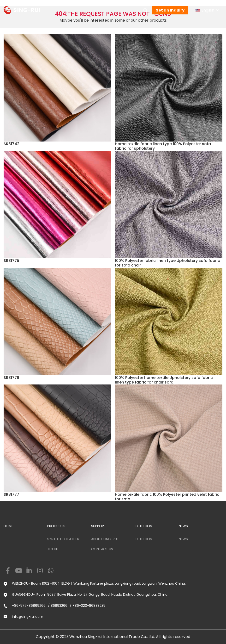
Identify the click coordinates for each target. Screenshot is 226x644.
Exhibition (143, 539)
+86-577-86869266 (29, 606)
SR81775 (11, 261)
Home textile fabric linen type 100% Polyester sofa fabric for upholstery (163, 146)
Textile (53, 549)
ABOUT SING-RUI (104, 539)
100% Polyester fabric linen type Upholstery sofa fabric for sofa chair (167, 263)
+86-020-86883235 (89, 606)
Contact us (102, 549)
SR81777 (11, 494)
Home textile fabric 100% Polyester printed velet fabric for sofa (167, 497)
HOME (8, 526)
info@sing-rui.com (28, 617)
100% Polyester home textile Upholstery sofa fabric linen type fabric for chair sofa (164, 380)
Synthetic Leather (63, 539)
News (183, 539)
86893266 (59, 606)
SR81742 (12, 144)
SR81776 (11, 378)
